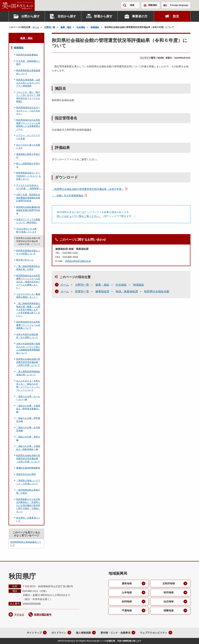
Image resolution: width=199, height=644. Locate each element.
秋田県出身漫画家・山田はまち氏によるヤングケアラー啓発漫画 (28, 83)
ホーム (36, 27)
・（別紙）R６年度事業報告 (68, 196)
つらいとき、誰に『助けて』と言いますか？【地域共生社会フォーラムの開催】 (28, 97)
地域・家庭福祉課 (127, 291)
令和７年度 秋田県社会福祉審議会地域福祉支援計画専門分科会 (28, 198)
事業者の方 (140, 16)
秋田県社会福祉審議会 (27, 55)
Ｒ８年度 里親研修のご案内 (28, 63)
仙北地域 (169, 601)
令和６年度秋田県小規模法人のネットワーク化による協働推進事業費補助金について (28, 348)
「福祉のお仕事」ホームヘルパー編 (28, 398)
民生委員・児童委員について (28, 519)
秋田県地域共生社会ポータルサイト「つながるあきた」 (28, 111)
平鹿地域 (127, 611)
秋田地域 (169, 592)
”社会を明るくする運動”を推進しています (26, 230)
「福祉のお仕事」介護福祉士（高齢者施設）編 (28, 448)
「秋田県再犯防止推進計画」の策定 (28, 492)
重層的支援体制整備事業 (28, 468)
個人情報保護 (83, 633)
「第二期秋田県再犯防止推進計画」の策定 (28, 268)
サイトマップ (34, 633)
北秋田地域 (169, 583)
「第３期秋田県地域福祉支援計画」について (28, 373)
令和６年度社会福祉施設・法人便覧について (27, 336)
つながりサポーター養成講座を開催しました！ (28, 296)
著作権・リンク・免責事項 (115, 633)
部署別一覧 (82, 291)
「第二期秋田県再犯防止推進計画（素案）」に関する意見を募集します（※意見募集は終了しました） (28, 309)
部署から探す (103, 16)
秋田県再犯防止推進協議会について (28, 72)
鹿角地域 (127, 583)
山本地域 (127, 592)
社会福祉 (81, 27)
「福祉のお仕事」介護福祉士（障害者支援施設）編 (28, 409)
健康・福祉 (66, 27)
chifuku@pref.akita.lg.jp (78, 261)
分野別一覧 (50, 27)
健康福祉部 (102, 291)
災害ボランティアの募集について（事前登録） (28, 221)
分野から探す (30, 16)
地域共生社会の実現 (26, 474)
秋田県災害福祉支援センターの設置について (28, 252)
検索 (132, 5)
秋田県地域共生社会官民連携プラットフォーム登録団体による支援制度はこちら (28, 125)
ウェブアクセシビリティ (154, 633)
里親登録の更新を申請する (28, 156)
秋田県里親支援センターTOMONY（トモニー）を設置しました (29, 176)
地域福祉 (95, 27)
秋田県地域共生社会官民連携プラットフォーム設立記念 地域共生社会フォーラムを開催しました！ (28, 282)
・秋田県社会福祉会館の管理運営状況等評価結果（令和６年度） (88, 189)
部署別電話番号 (43, 615)
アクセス (19, 615)
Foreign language (179, 5)
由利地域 (127, 601)
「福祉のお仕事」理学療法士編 (28, 420)
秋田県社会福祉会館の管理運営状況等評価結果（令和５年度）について (28, 362)
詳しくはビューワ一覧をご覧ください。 (79, 216)
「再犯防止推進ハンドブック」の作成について (28, 482)
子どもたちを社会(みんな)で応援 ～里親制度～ (30, 187)
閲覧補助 (153, 5)
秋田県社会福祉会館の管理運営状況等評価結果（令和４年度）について (28, 458)
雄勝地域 (169, 611)
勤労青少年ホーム (25, 260)
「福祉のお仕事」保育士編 (28, 438)
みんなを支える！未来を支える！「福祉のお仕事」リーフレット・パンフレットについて (28, 385)
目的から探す (67, 16)
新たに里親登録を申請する (28, 165)
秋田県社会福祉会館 (157, 291)
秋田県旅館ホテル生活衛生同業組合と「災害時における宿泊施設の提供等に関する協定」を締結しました (28, 505)
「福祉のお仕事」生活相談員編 (28, 429)
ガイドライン (59, 633)
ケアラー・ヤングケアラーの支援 (28, 137)
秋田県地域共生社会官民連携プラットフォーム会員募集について (28, 325)
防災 (176, 16)
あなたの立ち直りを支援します (28, 146)
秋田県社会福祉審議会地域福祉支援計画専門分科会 (28, 210)
